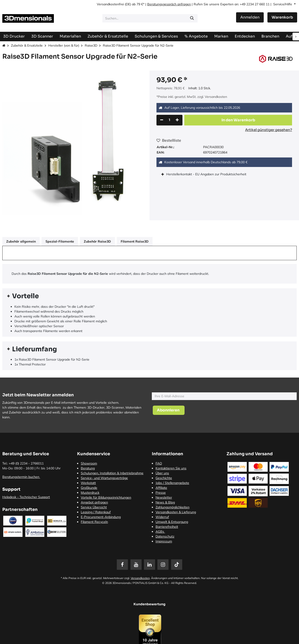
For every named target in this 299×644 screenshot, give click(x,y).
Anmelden (250, 17)
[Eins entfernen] (162, 120)
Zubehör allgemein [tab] (21, 241)
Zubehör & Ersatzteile (27, 45)
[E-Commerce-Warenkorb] (282, 17)
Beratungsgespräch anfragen (169, 4)
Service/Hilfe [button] (283, 4)
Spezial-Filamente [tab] (60, 241)
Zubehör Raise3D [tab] (97, 241)
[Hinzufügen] (177, 120)
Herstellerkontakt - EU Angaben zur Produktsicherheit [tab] (207, 174)
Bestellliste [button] (169, 140)
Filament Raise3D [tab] (135, 241)
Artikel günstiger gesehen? (269, 130)
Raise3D (91, 45)
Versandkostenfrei (110, 4)
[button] (238, 120)
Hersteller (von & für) (64, 45)
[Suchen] (192, 18)
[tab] (149, 296)
